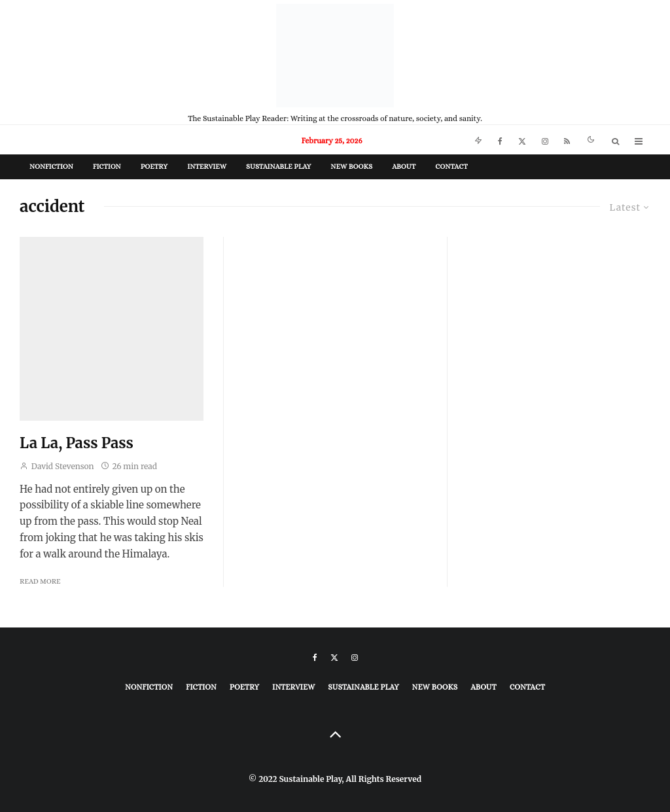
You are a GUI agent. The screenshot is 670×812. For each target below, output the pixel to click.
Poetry (154, 167)
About (404, 167)
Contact (451, 167)
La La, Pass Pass (77, 443)
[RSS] (567, 140)
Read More (40, 581)
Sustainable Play (278, 167)
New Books (351, 167)
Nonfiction (51, 167)
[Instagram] (545, 140)
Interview (207, 167)
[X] (522, 140)
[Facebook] (500, 140)
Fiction (107, 167)
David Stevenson (57, 466)
